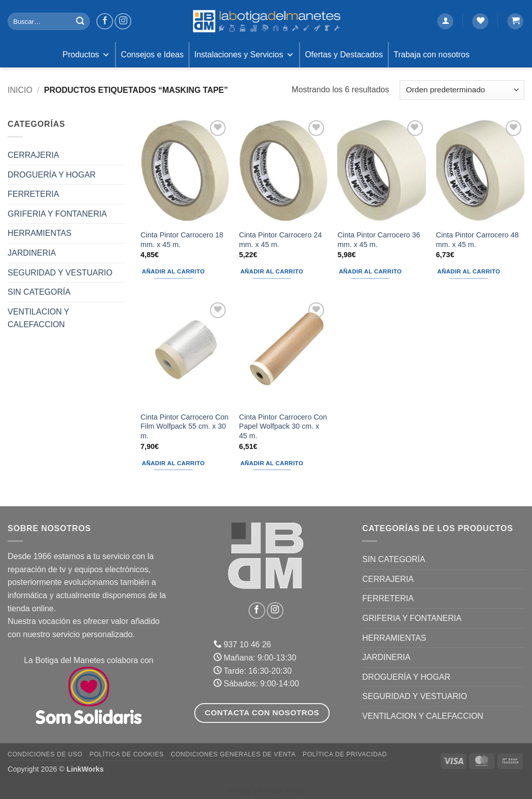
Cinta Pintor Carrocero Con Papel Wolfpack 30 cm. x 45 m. (283, 426)
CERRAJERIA (33, 155)
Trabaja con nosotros (432, 55)
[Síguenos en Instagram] (123, 22)
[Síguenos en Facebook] (105, 22)
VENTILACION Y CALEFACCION (38, 318)
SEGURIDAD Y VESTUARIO (60, 273)
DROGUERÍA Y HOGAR (52, 175)
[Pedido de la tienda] (462, 90)
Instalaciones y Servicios (244, 55)
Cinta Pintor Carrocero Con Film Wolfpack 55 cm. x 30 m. (185, 426)
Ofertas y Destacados (344, 55)
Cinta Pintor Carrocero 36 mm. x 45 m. (379, 240)
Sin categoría (39, 292)
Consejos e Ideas (152, 55)
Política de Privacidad (345, 754)
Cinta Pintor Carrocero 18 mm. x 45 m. (182, 240)
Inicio (20, 90)
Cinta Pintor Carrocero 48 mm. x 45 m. (477, 240)
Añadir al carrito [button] (173, 271)
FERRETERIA (33, 194)
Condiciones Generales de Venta (234, 754)
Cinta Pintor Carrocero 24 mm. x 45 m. (280, 240)
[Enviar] (81, 21)
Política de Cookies (126, 754)
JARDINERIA (32, 253)
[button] (445, 22)
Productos (86, 55)
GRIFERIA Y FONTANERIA (57, 214)
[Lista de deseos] (480, 22)
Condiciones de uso (45, 754)
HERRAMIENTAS (40, 233)
